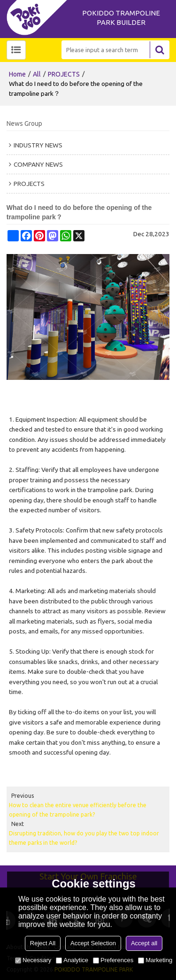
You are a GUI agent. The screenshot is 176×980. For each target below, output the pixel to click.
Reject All (43, 943)
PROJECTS (64, 74)
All (37, 74)
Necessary (33, 960)
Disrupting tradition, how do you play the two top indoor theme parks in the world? (84, 838)
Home (17, 74)
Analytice (72, 960)
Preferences (113, 960)
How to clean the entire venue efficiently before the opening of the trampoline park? (78, 810)
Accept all (144, 943)
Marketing (155, 960)
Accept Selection (93, 943)
